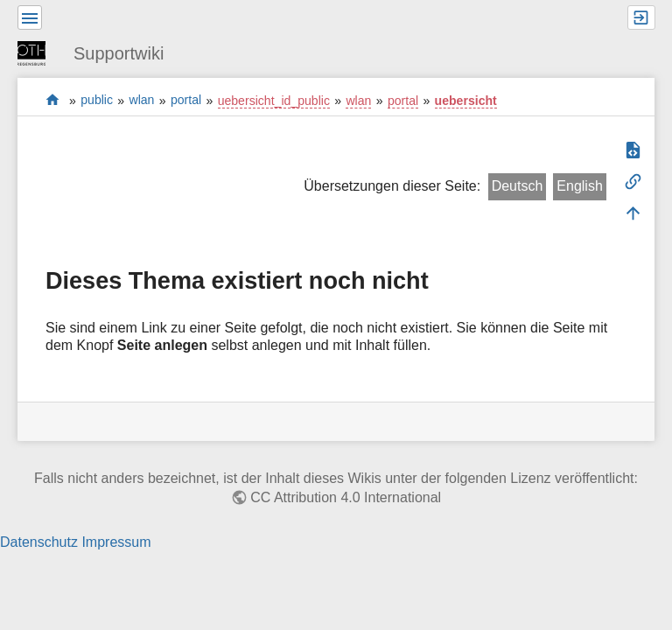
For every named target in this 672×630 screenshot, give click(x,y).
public (97, 101)
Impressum (116, 542)
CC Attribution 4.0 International (346, 497)
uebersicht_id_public (274, 101)
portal (53, 100)
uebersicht (466, 101)
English (579, 186)
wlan (142, 101)
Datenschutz (39, 542)
